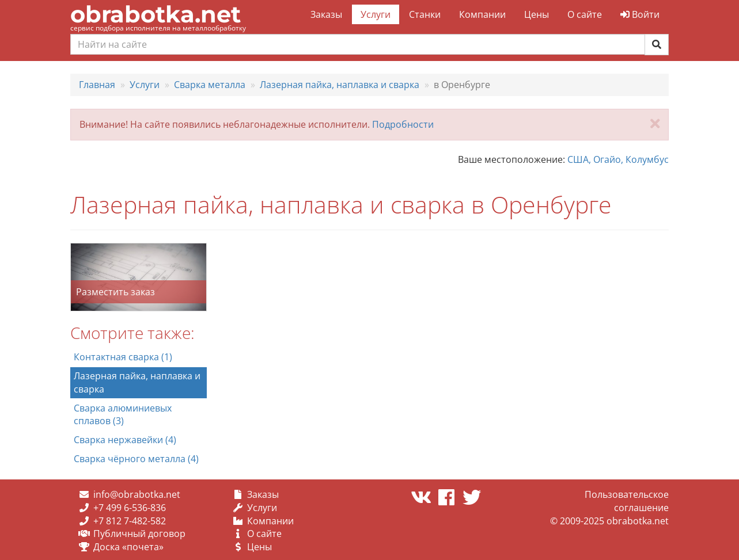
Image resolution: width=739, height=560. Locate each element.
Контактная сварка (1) (123, 357)
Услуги (376, 14)
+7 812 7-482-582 (130, 521)
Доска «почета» (128, 547)
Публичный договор (139, 534)
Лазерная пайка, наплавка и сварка (137, 382)
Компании (482, 14)
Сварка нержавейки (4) (125, 440)
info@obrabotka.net (137, 494)
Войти (640, 14)
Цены (537, 14)
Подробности (403, 124)
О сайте (585, 14)
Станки (425, 14)
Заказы (326, 14)
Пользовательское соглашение (627, 501)
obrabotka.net (156, 14)
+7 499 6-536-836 (130, 508)
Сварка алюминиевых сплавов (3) (123, 415)
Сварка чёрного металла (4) (136, 459)
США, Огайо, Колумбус (618, 159)
